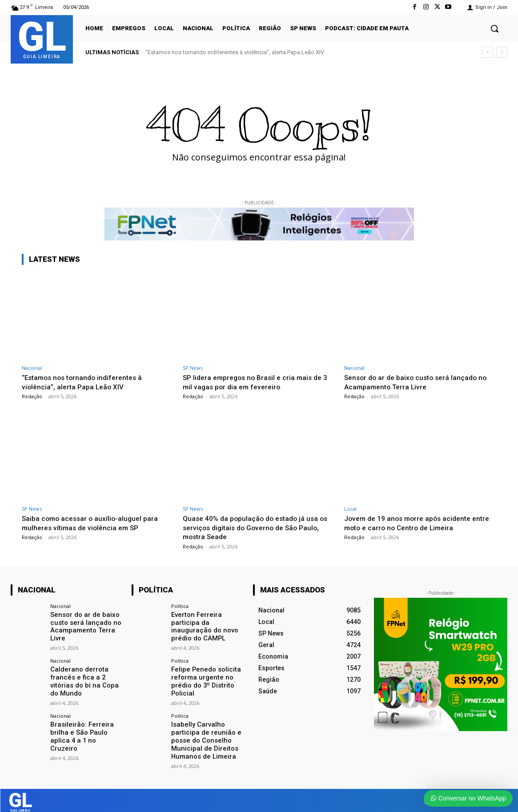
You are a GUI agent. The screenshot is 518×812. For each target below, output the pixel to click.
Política (180, 606)
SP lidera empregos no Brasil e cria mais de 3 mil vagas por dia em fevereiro (257, 382)
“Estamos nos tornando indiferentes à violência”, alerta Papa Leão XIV (235, 52)
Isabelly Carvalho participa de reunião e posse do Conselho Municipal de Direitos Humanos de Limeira (203, 735)
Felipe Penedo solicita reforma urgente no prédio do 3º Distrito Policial (204, 679)
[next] (502, 52)
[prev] (488, 52)
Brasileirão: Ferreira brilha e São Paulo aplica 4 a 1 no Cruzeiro (86, 728)
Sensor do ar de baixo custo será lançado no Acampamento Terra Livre (420, 382)
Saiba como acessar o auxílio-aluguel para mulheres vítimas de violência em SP (93, 523)
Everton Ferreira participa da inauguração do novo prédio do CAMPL (203, 626)
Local (350, 509)
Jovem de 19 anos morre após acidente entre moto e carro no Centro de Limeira (413, 523)
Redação (32, 396)
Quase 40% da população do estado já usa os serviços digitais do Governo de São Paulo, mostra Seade (255, 527)
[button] (494, 28)
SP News (193, 368)
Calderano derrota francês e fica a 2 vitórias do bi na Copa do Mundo (86, 679)
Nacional (32, 368)
